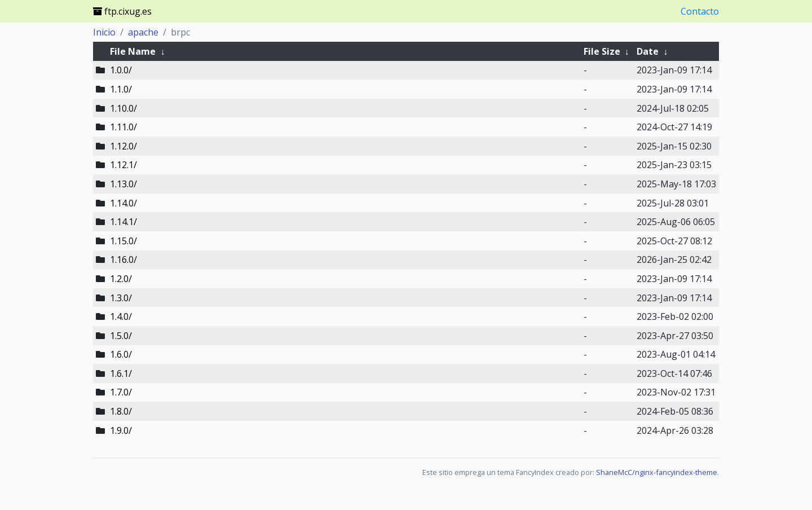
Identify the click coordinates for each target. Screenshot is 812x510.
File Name (133, 51)
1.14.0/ (123, 203)
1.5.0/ (121, 336)
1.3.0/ (121, 298)
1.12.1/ (123, 165)
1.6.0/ (121, 354)
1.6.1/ (121, 373)
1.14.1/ (123, 222)
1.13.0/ (123, 184)
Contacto (700, 11)
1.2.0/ (121, 279)
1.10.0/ (123, 108)
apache (143, 32)
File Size (602, 51)
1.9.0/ (121, 430)
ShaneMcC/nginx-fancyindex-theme (657, 472)
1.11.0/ (123, 127)
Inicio (104, 32)
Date (648, 51)
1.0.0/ (121, 70)
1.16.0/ (123, 260)
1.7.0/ (121, 392)
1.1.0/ (121, 89)
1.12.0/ (123, 146)
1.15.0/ (123, 241)
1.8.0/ (121, 411)
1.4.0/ (121, 316)
